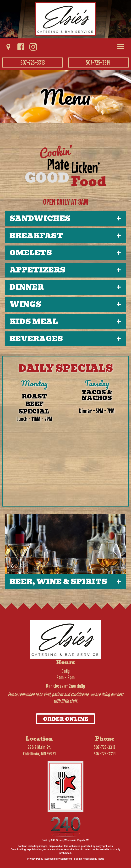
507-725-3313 (105, 747)
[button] (8, 47)
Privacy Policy (35, 859)
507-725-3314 (105, 753)
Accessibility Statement (59, 859)
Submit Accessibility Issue (89, 859)
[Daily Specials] (65, 440)
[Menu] (121, 47)
